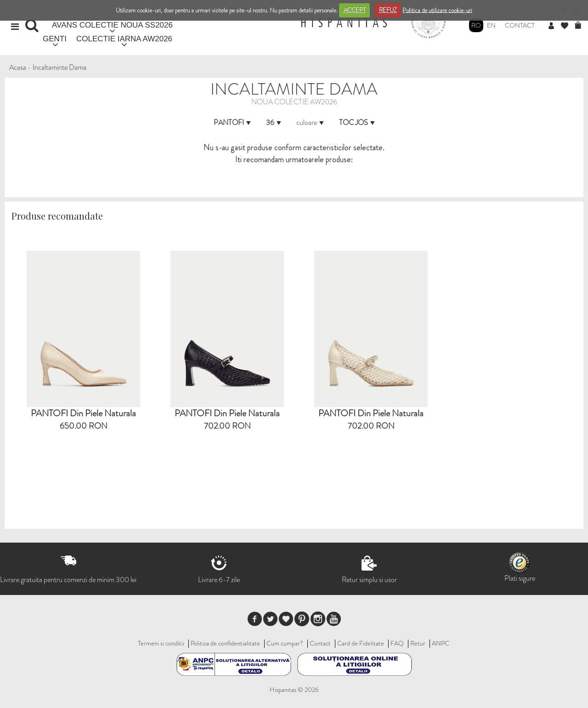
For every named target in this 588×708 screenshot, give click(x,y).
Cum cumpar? (285, 643)
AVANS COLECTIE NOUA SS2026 (112, 25)
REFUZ (388, 10)
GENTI (55, 39)
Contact (520, 25)
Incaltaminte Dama (59, 67)
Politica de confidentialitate (225, 643)
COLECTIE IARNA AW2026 (124, 39)
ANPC (441, 643)
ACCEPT (355, 10)
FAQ (397, 643)
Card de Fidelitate (361, 643)
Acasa (18, 67)
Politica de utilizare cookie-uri (437, 10)
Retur (418, 643)
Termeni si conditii (161, 643)
